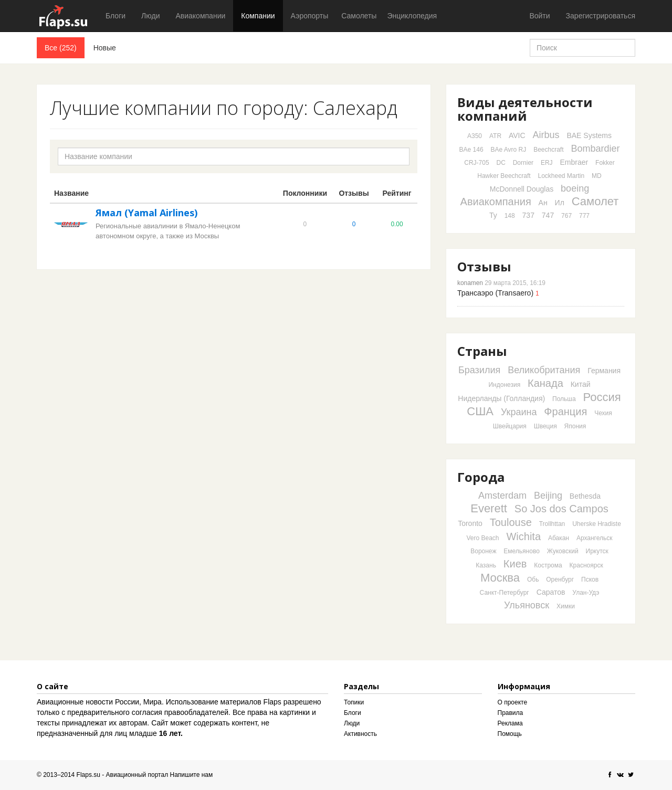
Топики (354, 702)
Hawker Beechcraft (504, 176)
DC (501, 163)
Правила (511, 713)
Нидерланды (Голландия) (501, 398)
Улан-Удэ (586, 593)
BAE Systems (589, 135)
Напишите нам (192, 775)
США (480, 411)
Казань (486, 565)
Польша (564, 399)
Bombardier (595, 149)
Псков (590, 580)
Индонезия (504, 385)
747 (548, 215)
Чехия (603, 413)
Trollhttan (552, 524)
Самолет (595, 201)
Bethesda (585, 496)
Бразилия (479, 370)
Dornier (523, 163)
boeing (575, 188)
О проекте (513, 702)
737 (528, 215)
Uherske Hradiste (597, 524)
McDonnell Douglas (522, 189)
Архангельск (595, 538)
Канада (545, 383)
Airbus (546, 135)
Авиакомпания (496, 202)
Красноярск (586, 565)
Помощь (510, 734)
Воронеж (483, 551)
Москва (500, 578)
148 (510, 216)
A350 (475, 136)
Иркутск (597, 551)
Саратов (551, 592)
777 (584, 216)
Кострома (548, 565)
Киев (515, 564)
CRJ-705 (476, 163)
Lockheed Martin (561, 176)
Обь (533, 580)
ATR (495, 136)
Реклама (510, 723)
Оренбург (560, 580)
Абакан (559, 538)
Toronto (470, 523)
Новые (105, 48)
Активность (360, 734)
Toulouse (511, 522)
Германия (604, 371)
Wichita (523, 536)
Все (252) (61, 48)
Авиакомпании (200, 16)
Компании (258, 16)
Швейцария (510, 426)
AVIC (517, 135)
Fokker (605, 163)
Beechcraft (548, 150)
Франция (565, 412)
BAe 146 (471, 150)
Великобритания (544, 370)
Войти (539, 16)
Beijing (548, 496)
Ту (493, 215)
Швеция (545, 426)
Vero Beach (483, 538)
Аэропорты (310, 16)
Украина (519, 412)
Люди (150, 16)
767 (566, 216)
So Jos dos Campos (561, 509)
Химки (566, 606)
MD (597, 176)
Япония (575, 426)
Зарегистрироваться (601, 16)
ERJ (547, 163)
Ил (560, 203)
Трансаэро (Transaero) (495, 293)
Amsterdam (502, 496)
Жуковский (563, 551)
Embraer (574, 162)
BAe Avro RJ (508, 150)
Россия (602, 397)
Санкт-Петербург (505, 593)
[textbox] (234, 156)
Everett (489, 508)
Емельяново (522, 551)
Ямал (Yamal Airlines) (146, 213)
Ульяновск (527, 605)
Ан (543, 203)
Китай (581, 384)
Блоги (115, 16)
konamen (470, 283)
